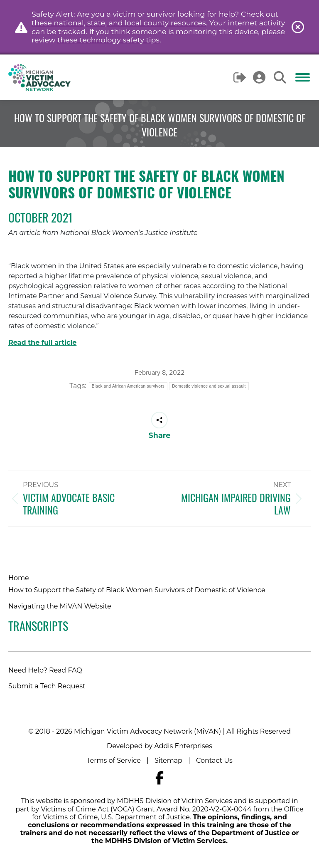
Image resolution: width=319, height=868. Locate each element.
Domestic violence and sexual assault (209, 386)
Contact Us (214, 760)
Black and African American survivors (128, 386)
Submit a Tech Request (47, 686)
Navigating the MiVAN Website (60, 606)
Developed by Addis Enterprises (159, 746)
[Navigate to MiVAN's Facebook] (159, 778)
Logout (240, 77)
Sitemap (168, 760)
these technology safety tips (108, 40)
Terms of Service (114, 760)
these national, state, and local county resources (119, 23)
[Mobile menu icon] (303, 77)
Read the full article (42, 343)
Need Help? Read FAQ (45, 670)
